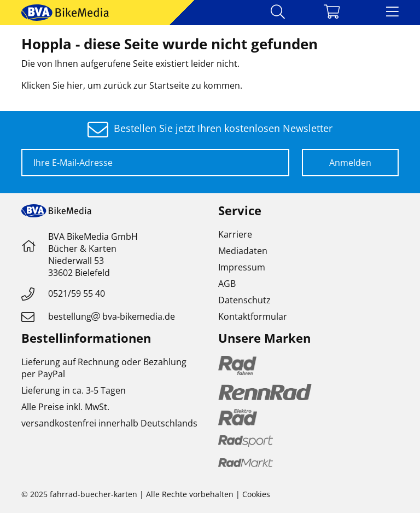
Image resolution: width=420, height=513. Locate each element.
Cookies (256, 494)
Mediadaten (243, 251)
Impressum (242, 267)
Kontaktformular (253, 316)
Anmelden (350, 163)
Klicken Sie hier (52, 85)
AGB (227, 284)
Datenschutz (244, 300)
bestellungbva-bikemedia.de (112, 316)
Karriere (235, 234)
